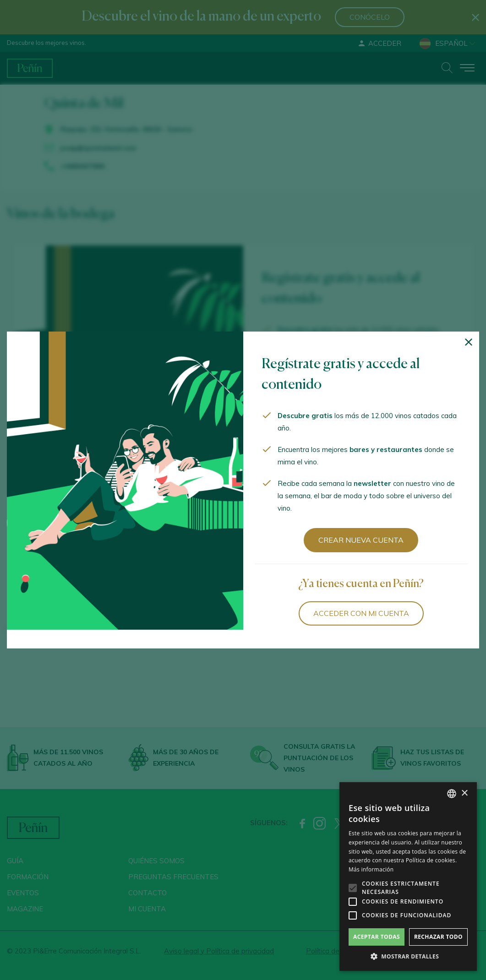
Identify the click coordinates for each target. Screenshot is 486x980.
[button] (408, 957)
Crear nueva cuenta (361, 540)
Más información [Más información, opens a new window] (371, 869)
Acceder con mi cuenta (361, 613)
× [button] (464, 793)
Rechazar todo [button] (438, 937)
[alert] (408, 877)
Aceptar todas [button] (377, 937)
